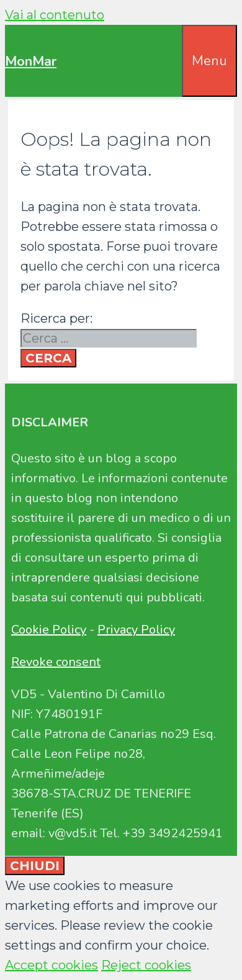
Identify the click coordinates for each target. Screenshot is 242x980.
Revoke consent (56, 662)
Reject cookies (146, 965)
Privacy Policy (136, 630)
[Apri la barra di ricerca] (173, 45)
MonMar (31, 61)
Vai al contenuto (55, 15)
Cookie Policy (49, 630)
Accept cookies (52, 965)
